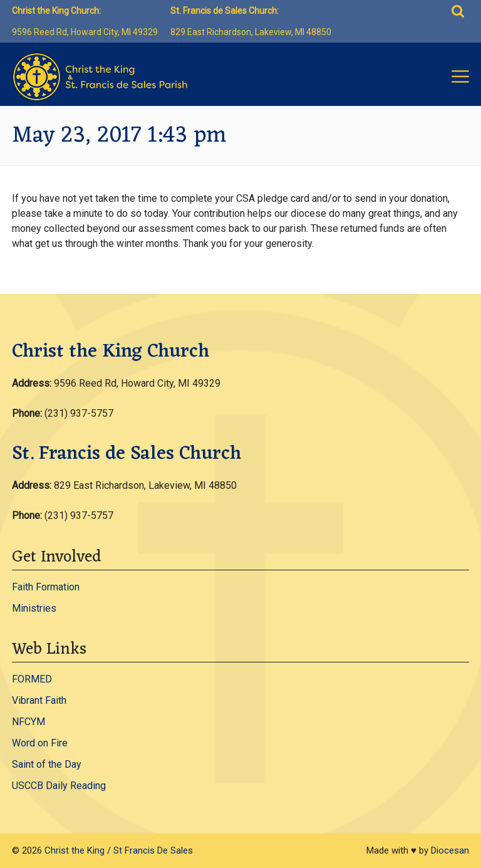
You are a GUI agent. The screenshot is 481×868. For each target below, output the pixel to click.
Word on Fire (40, 743)
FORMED (32, 679)
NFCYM (28, 722)
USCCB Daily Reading (59, 786)
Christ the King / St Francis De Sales (119, 850)
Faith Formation (46, 587)
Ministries (34, 608)
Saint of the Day (47, 764)
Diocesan (450, 850)
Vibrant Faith (39, 700)
